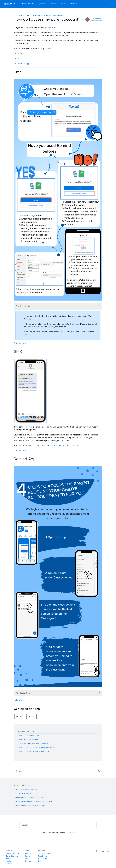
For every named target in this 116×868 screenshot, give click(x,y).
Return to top (20, 700)
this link (73, 324)
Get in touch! (71, 833)
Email (21, 54)
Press (27, 859)
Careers (28, 856)
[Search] (58, 771)
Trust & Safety (43, 856)
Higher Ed (42, 4)
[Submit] (99, 771)
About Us (28, 854)
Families (63, 4)
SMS (21, 59)
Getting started (35, 15)
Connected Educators (46, 854)
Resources (29, 861)
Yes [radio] (20, 717)
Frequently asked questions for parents (33, 743)
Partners (74, 4)
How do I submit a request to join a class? (34, 751)
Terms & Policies (103, 851)
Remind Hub (50, 28)
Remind (10, 4)
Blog (40, 861)
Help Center (19, 15)
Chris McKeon (96, 19)
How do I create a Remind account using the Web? (37, 747)
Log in (110, 4)
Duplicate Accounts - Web (28, 739)
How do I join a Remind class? (30, 735)
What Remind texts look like (66, 446)
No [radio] (32, 717)
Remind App (24, 64)
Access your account (55, 15)
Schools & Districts (27, 4)
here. (26, 335)
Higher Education (12, 856)
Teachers (53, 4)
